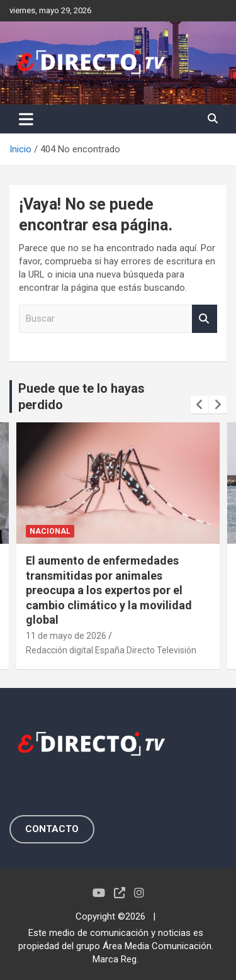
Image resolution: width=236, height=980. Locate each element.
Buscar (205, 319)
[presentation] (199, 405)
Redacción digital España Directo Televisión (111, 650)
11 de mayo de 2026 (66, 636)
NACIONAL (50, 531)
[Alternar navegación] (26, 119)
